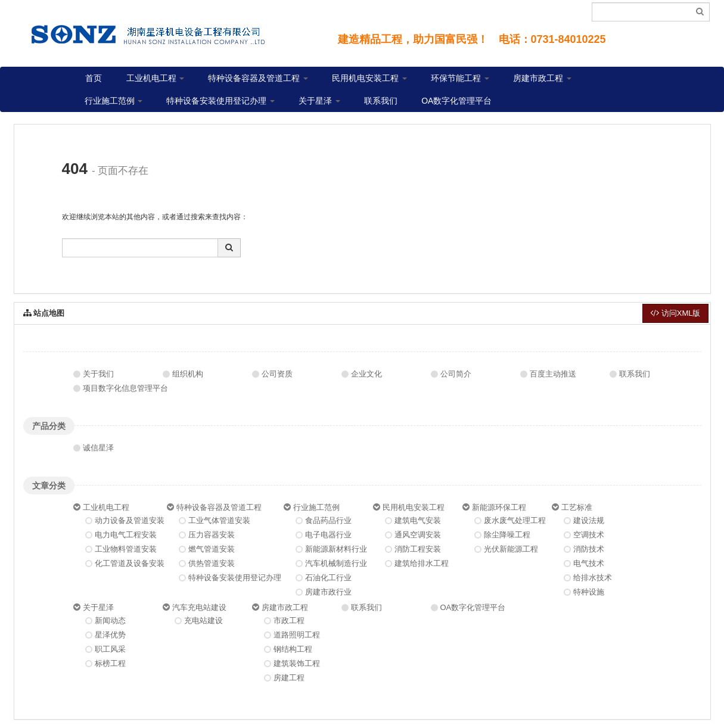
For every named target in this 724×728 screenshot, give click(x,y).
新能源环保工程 (499, 507)
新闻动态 (110, 620)
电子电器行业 (328, 535)
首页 (94, 78)
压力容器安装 (212, 535)
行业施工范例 (114, 101)
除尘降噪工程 (507, 535)
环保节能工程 (460, 78)
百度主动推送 (553, 374)
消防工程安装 (418, 549)
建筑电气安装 (418, 520)
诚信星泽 (98, 448)
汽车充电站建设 (199, 607)
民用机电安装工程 (369, 78)
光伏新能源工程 (511, 549)
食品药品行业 (328, 520)
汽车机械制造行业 (336, 563)
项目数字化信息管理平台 (125, 388)
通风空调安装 (418, 535)
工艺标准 (577, 507)
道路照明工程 (297, 635)
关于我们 (98, 374)
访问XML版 (675, 313)
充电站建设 (203, 620)
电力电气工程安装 (126, 535)
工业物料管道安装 (126, 549)
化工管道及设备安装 (130, 563)
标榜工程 (110, 663)
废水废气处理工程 (515, 520)
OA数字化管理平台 (456, 101)
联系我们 (381, 101)
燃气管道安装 (212, 549)
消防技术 (589, 549)
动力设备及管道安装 (130, 520)
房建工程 (289, 678)
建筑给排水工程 (422, 563)
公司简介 (456, 374)
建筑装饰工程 (297, 663)
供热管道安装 (212, 563)
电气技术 (589, 563)
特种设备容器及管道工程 (258, 78)
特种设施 (589, 592)
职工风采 (110, 649)
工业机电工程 (156, 78)
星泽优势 (110, 635)
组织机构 (188, 374)
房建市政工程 (542, 78)
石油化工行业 (328, 578)
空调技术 (589, 535)
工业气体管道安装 (219, 520)
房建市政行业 (328, 592)
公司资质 (277, 374)
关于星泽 (319, 101)
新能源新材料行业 (336, 549)
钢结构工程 (293, 649)
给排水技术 (593, 578)
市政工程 (289, 620)
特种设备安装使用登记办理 (220, 101)
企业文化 (366, 374)
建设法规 (589, 520)
